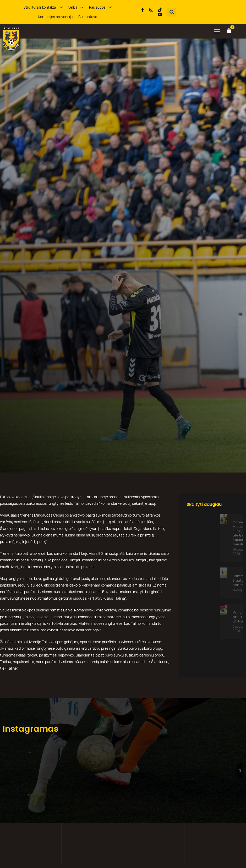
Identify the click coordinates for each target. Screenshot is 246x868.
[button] (172, 12)
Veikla (76, 7)
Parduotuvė (88, 17)
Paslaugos (100, 7)
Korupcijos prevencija (55, 17)
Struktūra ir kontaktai (43, 7)
